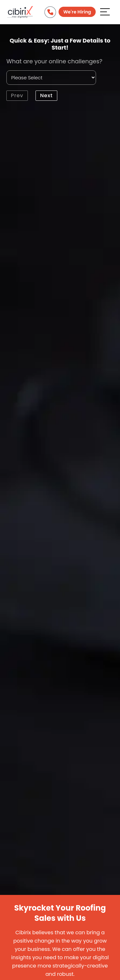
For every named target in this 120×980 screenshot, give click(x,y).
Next (46, 95)
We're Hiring (77, 12)
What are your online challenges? (54, 61)
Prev (17, 95)
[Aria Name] (105, 12)
